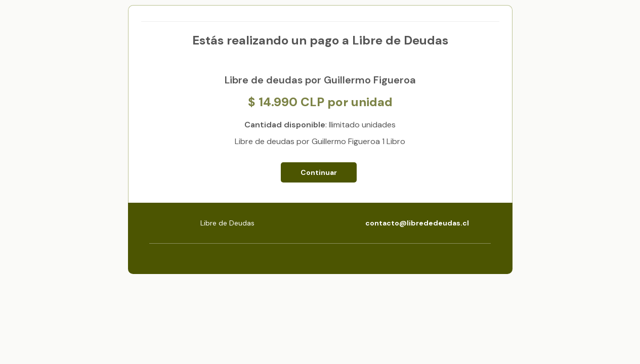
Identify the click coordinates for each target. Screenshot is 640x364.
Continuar (319, 172)
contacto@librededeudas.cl (417, 223)
